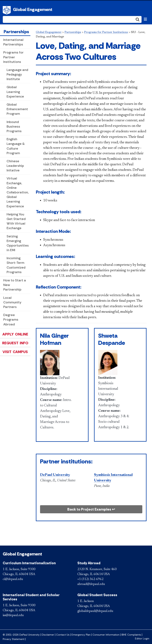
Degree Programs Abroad (11, 320)
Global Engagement (33, 9)
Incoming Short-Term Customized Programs (16, 265)
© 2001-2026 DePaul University (21, 635)
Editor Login (142, 639)
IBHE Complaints (131, 635)
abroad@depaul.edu (91, 584)
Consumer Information (106, 635)
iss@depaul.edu (13, 615)
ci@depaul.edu (13, 579)
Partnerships (16, 32)
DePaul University (7, 10)
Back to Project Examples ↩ (91, 509)
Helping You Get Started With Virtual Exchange (16, 221)
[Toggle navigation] (145, 19)
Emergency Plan (81, 635)
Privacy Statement (14, 639)
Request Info (15, 343)
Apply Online (15, 334)
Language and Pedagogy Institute (17, 74)
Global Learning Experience (15, 92)
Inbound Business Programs (14, 126)
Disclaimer (48, 635)
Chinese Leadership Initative (15, 166)
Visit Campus (15, 352)
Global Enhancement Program (17, 109)
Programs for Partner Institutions (13, 57)
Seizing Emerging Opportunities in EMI (18, 243)
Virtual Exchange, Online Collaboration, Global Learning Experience (18, 192)
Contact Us (63, 635)
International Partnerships (13, 42)
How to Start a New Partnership (15, 285)
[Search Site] (72, 19)
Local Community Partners (12, 302)
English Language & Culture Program (16, 146)
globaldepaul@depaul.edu (95, 611)
